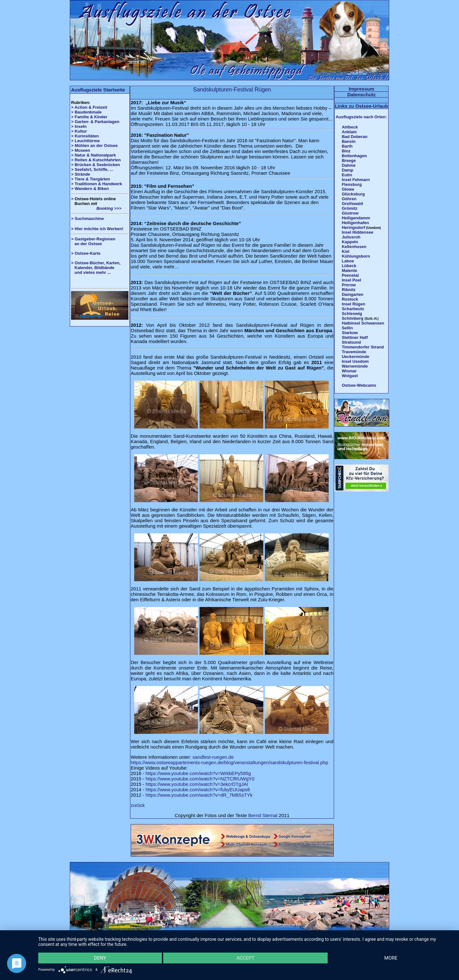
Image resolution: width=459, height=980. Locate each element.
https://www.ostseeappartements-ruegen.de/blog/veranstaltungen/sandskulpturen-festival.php (229, 762)
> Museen (81, 150)
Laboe (348, 261)
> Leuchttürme (85, 141)
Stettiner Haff (355, 337)
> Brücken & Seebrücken (96, 165)
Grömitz (350, 208)
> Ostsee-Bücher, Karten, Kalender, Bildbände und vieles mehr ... (96, 268)
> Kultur (79, 131)
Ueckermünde (355, 357)
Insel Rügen (353, 304)
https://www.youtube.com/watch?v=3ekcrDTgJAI (197, 784)
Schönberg (353, 318)
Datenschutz (361, 95)
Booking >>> (96, 208)
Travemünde (354, 352)
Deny (100, 958)
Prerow (349, 285)
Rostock (350, 299)
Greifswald (352, 204)
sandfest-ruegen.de (213, 757)
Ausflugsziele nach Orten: (361, 117)
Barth (347, 146)
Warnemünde (355, 366)
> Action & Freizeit (89, 107)
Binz (346, 151)
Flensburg (352, 184)
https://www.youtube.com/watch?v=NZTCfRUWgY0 (200, 779)
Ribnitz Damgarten (353, 292)
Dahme (349, 165)
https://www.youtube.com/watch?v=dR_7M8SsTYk (199, 795)
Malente (349, 271)
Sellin (347, 328)
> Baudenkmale (86, 112)
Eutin (347, 175)
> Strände (81, 174)
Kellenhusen (354, 247)
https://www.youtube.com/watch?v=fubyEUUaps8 (198, 790)
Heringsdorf (353, 227)
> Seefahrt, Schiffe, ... (92, 169)
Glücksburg (353, 194)
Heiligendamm (356, 218)
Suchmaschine (89, 219)
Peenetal (350, 275)
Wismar (349, 371)
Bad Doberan (355, 137)
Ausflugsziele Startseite (98, 90)
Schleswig (352, 314)
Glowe (348, 189)
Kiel (346, 251)
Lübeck (349, 266)
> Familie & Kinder (89, 117)
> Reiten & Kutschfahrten (96, 160)
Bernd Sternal (263, 815)
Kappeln (350, 242)
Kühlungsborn (356, 256)
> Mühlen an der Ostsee (94, 146)
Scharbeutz (353, 309)
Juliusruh (351, 237)
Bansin (349, 141)
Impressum (361, 89)
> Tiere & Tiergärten (91, 179)
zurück (138, 805)
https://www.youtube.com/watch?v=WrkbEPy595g (198, 773)
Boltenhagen (354, 156)
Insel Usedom (355, 361)
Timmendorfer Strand (363, 347)
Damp (347, 170)
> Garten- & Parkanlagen (95, 122)
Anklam (349, 132)
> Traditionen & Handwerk (97, 184)
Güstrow (350, 213)
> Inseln (79, 126)
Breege (349, 161)
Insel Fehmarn (356, 180)
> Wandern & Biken (90, 189)
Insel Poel (351, 280)
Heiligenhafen (355, 223)
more (391, 958)
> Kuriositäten (85, 136)
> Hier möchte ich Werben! (97, 229)
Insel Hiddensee (357, 232)
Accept (245, 958)
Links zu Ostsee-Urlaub (362, 106)
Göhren (349, 199)
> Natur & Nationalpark (94, 155)
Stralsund (351, 342)
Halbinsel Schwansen (363, 323)
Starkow (350, 333)
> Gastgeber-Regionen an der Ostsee (96, 241)
